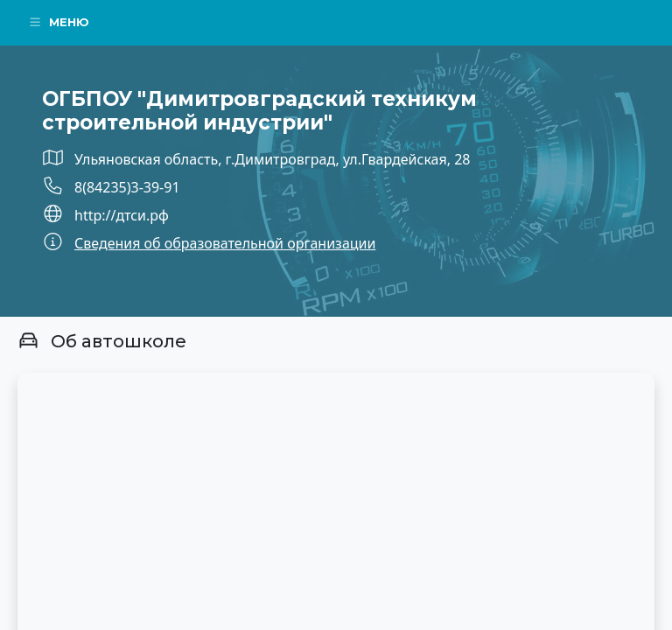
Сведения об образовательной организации (225, 243)
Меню (59, 22)
